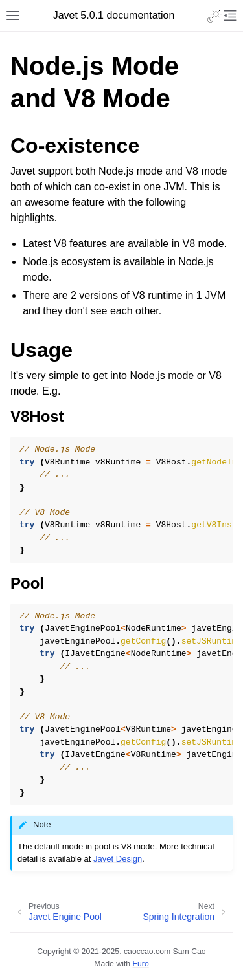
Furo (141, 964)
